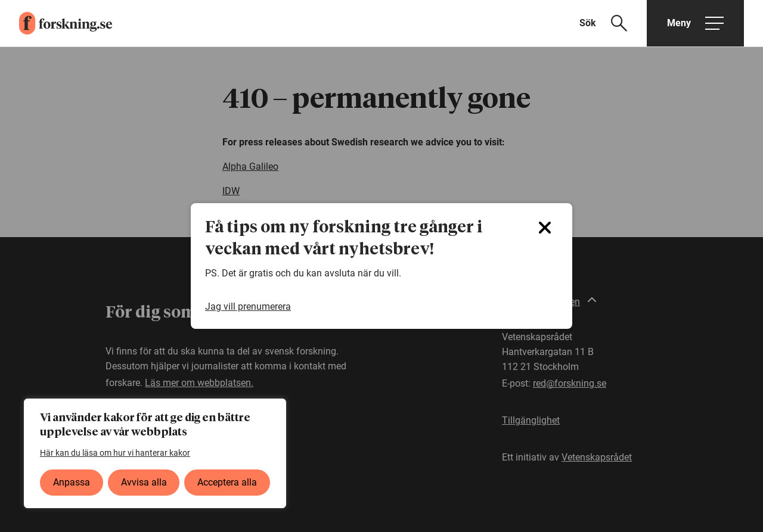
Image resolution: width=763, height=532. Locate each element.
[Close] (545, 228)
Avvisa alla (144, 482)
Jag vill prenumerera (248, 307)
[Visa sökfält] (611, 23)
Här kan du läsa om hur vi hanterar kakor (115, 453)
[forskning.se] (56, 23)
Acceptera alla (227, 482)
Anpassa (72, 482)
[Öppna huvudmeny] (695, 23)
